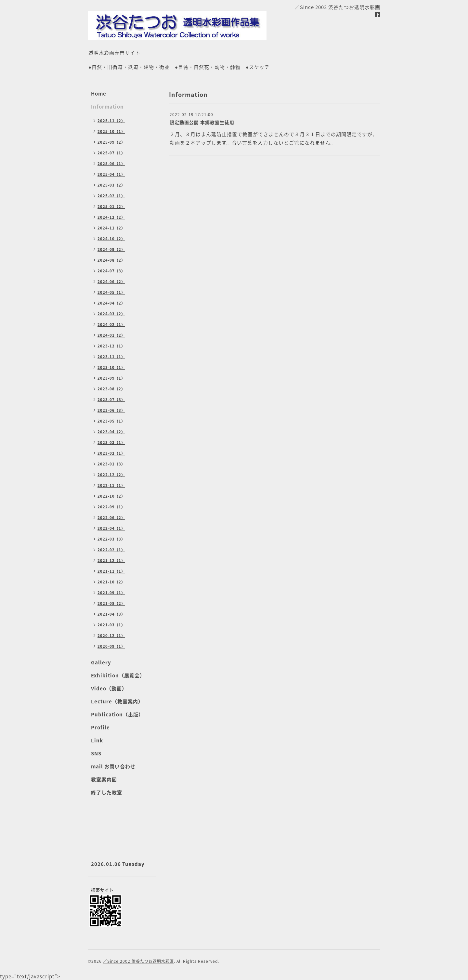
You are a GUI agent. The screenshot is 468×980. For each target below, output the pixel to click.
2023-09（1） (111, 378)
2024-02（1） (111, 325)
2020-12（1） (111, 636)
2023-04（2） (111, 432)
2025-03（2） (111, 185)
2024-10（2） (111, 239)
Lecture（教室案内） (117, 701)
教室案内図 (104, 779)
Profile (100, 727)
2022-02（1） (111, 550)
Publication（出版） (117, 714)
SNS (96, 753)
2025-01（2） (111, 207)
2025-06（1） (111, 164)
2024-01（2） (111, 335)
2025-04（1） (111, 174)
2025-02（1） (111, 196)
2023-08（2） (111, 389)
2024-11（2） (111, 228)
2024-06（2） (111, 282)
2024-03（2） (111, 314)
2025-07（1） (111, 153)
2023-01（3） (111, 464)
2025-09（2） (111, 142)
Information (107, 107)
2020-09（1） (111, 646)
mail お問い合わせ (113, 766)
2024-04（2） (111, 303)
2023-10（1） (111, 367)
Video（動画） (109, 688)
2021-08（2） (111, 603)
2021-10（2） (111, 582)
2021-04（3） (111, 614)
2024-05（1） (111, 292)
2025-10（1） (111, 131)
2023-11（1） (111, 357)
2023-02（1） (111, 453)
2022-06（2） (111, 518)
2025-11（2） (111, 121)
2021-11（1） (111, 571)
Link (97, 740)
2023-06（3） (111, 410)
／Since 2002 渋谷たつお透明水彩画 (138, 961)
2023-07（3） (111, 400)
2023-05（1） (111, 421)
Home (99, 94)
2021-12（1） (111, 561)
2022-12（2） (111, 475)
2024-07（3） (111, 271)
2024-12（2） (111, 217)
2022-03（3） (111, 539)
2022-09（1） (111, 507)
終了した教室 (107, 792)
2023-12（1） (111, 346)
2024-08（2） (111, 260)
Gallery (101, 662)
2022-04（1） (111, 528)
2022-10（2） (111, 496)
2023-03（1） (111, 443)
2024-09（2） (111, 249)
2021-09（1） (111, 593)
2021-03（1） (111, 625)
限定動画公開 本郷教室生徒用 (202, 122)
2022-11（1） (111, 485)
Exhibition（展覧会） (118, 675)
